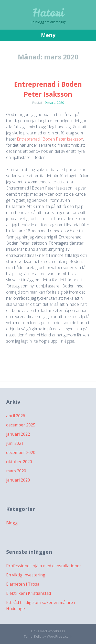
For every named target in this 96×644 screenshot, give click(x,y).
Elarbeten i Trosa (23, 584)
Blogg (12, 523)
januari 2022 (18, 434)
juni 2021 (15, 443)
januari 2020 (18, 480)
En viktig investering (26, 575)
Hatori (48, 13)
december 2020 (21, 452)
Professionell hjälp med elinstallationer (44, 566)
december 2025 (21, 425)
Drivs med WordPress (48, 631)
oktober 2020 (19, 462)
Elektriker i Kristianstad (29, 593)
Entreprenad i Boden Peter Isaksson (50, 139)
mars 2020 (16, 471)
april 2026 (16, 416)
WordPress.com (59, 636)
